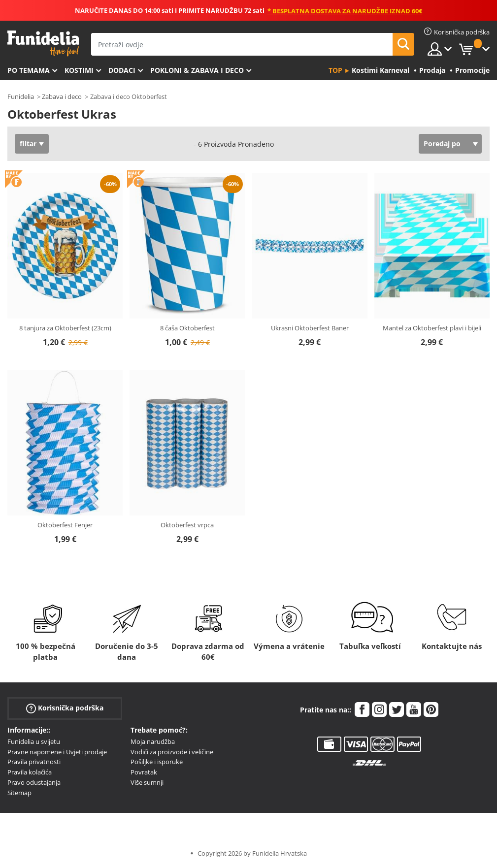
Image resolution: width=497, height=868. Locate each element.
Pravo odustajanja (34, 782)
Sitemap (19, 793)
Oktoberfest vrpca (187, 525)
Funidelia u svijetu (34, 741)
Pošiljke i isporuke (157, 762)
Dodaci (122, 70)
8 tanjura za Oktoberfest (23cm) (65, 328)
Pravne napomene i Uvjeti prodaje (57, 752)
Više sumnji (147, 782)
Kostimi (79, 70)
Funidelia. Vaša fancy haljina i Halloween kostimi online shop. (43, 44)
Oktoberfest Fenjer (65, 525)
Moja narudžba (153, 741)
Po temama (29, 70)
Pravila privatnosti (34, 762)
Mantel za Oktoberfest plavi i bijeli (432, 328)
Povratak (144, 772)
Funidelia (21, 96)
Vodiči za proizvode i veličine (172, 752)
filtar (28, 144)
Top (335, 70)
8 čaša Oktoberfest (187, 328)
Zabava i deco (62, 96)
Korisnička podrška (65, 708)
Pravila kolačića (30, 772)
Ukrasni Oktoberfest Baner (310, 328)
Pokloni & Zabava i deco (197, 70)
